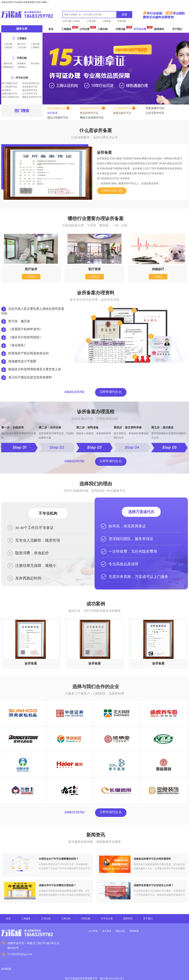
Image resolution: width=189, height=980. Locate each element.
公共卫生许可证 (30, 94)
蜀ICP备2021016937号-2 (112, 975)
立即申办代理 (110, 188)
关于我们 (177, 29)
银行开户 (22, 44)
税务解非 (22, 64)
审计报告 (35, 64)
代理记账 (122, 21)
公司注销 (22, 47)
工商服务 (66, 29)
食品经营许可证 (30, 90)
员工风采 (109, 928)
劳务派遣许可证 (30, 87)
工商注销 (103, 29)
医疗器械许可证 (10, 83)
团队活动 (125, 928)
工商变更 (8, 47)
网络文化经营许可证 (32, 97)
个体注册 (91, 21)
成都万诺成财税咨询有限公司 (27, 14)
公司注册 (84, 29)
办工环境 (93, 928)
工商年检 (106, 21)
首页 (51, 29)
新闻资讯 (159, 29)
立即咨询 (31, 273)
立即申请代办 (109, 389)
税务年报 (8, 64)
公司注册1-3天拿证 (71, 21)
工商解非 (35, 47)
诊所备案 (6, 90)
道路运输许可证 (10, 94)
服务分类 (22, 29)
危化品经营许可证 (31, 83)
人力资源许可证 (10, 87)
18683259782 (76, 390)
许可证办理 (140, 29)
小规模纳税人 (8, 67)
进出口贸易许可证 (11, 97)
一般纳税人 (22, 67)
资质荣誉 (141, 928)
